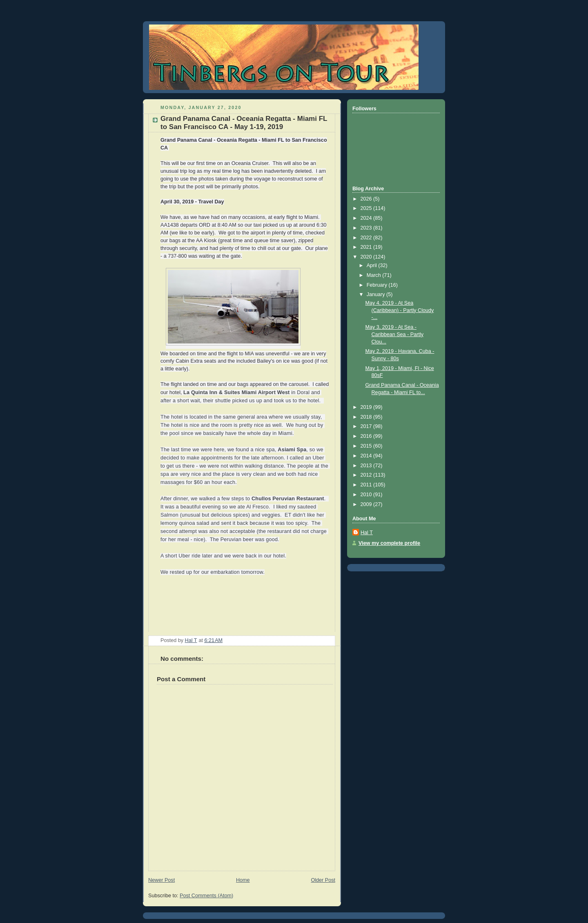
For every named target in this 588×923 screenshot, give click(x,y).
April (373, 265)
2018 (367, 417)
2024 (367, 218)
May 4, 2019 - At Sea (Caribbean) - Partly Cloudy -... (400, 310)
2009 (367, 504)
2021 (367, 247)
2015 (367, 446)
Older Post (323, 880)
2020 (367, 257)
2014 (367, 456)
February (378, 285)
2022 (367, 238)
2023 (367, 228)
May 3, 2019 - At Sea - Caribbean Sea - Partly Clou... (395, 334)
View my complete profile (389, 543)
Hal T (367, 533)
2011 (367, 485)
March (375, 275)
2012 (367, 475)
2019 (367, 407)
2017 (367, 426)
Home (243, 880)
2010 (367, 495)
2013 (367, 466)
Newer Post (161, 880)
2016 (367, 436)
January (376, 294)
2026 (367, 199)
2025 (367, 208)
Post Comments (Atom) (206, 896)
